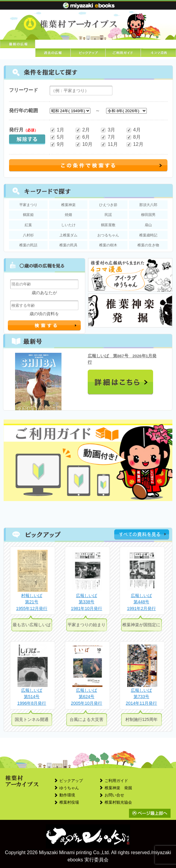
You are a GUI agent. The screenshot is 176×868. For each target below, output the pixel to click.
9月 (57, 145)
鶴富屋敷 (108, 225)
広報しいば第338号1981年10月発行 (86, 602)
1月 (57, 130)
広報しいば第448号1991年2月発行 (141, 602)
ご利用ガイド (116, 781)
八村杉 (28, 235)
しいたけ (68, 225)
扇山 (148, 225)
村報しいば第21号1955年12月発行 (32, 602)
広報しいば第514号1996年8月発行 (32, 697)
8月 (133, 137)
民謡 (108, 215)
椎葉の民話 (28, 245)
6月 (82, 137)
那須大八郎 (148, 205)
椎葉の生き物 (148, 245)
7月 (108, 137)
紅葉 (28, 225)
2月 (82, 130)
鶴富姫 (28, 215)
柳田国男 (148, 215)
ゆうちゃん (69, 788)
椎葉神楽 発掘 (118, 788)
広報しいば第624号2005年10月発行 (86, 697)
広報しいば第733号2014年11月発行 (141, 697)
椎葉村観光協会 (118, 802)
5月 (57, 137)
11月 (109, 145)
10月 (84, 145)
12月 (135, 145)
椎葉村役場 (69, 802)
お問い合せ (114, 795)
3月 (108, 130)
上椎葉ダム (68, 235)
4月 (133, 130)
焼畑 (68, 215)
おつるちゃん (108, 235)
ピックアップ (71, 781)
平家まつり (28, 205)
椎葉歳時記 (148, 235)
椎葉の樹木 (108, 245)
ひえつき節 (108, 205)
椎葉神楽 (68, 205)
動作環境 (67, 795)
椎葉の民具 (68, 245)
